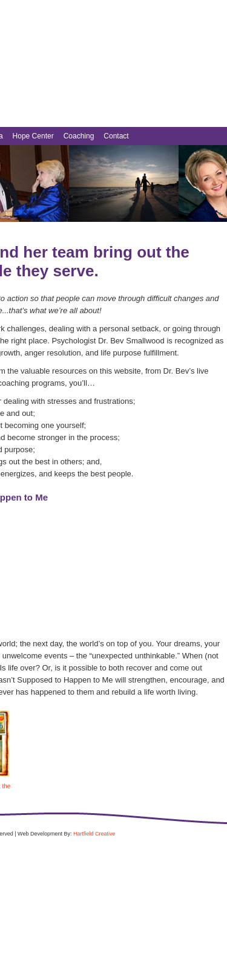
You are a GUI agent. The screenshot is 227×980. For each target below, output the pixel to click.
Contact (116, 136)
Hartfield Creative (94, 834)
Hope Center (33, 136)
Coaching (79, 136)
